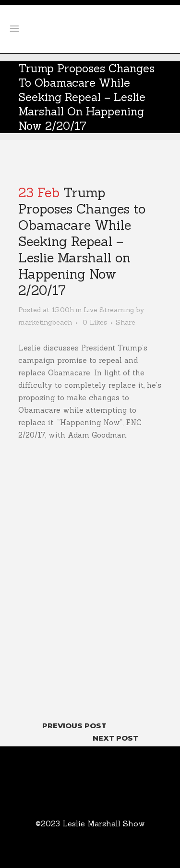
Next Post (115, 738)
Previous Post (74, 726)
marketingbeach (45, 322)
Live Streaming (109, 310)
